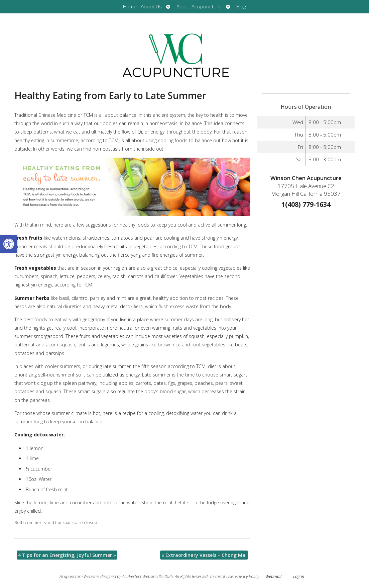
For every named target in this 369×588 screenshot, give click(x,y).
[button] (9, 244)
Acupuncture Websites (79, 576)
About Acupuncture (199, 7)
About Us (151, 7)
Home (130, 7)
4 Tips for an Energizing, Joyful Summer (67, 555)
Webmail (273, 576)
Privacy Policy (247, 576)
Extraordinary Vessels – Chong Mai (204, 555)
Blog (241, 7)
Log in (299, 576)
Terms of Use (221, 576)
